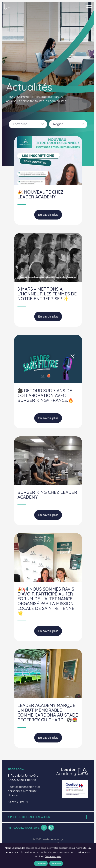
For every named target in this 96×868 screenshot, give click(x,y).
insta (51, 828)
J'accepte (41, 863)
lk (44, 828)
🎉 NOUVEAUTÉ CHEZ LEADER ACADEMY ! (40, 194)
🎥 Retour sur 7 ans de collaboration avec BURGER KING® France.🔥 (45, 395)
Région (58, 124)
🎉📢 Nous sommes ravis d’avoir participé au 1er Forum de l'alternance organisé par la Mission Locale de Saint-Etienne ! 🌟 (47, 601)
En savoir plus (48, 215)
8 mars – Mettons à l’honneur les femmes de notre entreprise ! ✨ (47, 294)
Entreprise (20, 124)
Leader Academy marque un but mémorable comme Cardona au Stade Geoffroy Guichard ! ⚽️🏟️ (48, 713)
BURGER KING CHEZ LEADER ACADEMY (47, 495)
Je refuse (56, 863)
